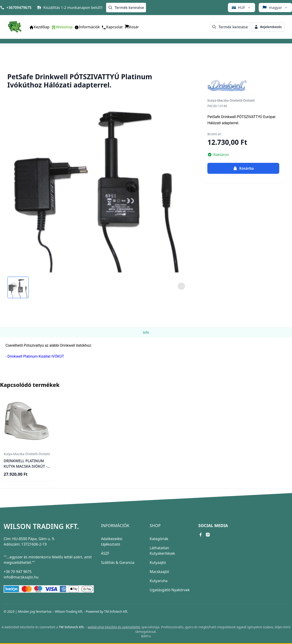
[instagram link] (208, 535)
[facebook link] (201, 535)
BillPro (146, 636)
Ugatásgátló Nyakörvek (170, 590)
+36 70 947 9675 (18, 572)
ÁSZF (105, 553)
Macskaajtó (159, 572)
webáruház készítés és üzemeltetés (114, 627)
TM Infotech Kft (116, 611)
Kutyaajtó (158, 562)
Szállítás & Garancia (118, 562)
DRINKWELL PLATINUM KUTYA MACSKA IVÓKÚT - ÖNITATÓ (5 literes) (25, 466)
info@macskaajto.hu (21, 577)
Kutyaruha (159, 581)
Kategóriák (159, 539)
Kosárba (243, 168)
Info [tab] (146, 332)
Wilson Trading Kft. (41, 526)
